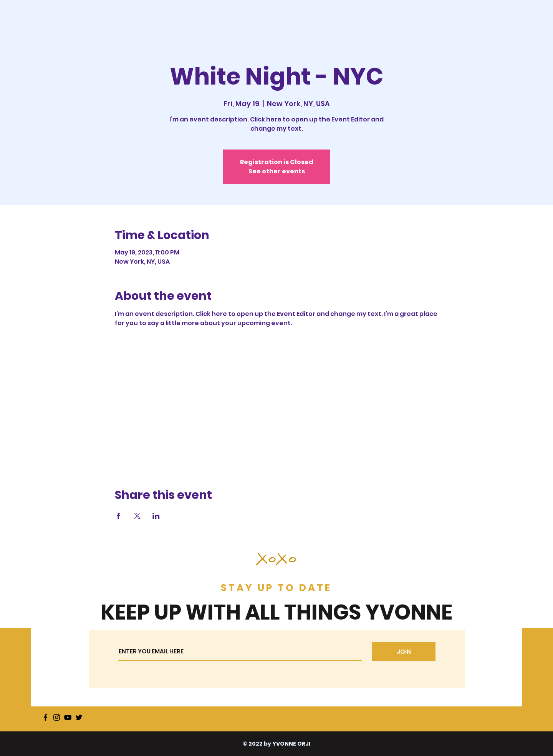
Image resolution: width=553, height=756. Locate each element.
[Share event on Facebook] (118, 516)
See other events (277, 171)
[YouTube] (68, 717)
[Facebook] (46, 717)
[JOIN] (404, 651)
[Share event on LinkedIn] (156, 516)
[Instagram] (57, 717)
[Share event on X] (137, 516)
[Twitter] (79, 717)
